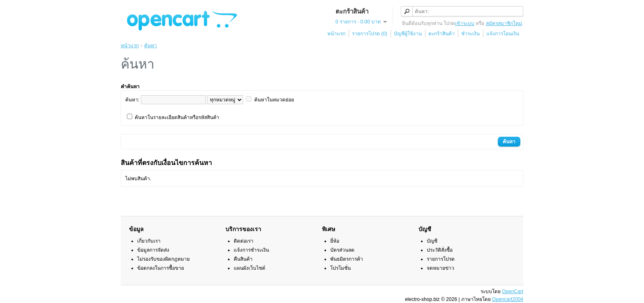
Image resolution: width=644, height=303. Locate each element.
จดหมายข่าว (440, 268)
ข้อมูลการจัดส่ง (153, 250)
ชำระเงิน (470, 34)
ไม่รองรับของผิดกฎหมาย (163, 259)
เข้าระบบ (465, 23)
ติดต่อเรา (244, 241)
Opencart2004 (508, 299)
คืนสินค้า (243, 259)
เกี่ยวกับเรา (149, 241)
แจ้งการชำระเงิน (251, 250)
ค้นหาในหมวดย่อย (274, 100)
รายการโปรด (441, 259)
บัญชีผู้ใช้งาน (408, 34)
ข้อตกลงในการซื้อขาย (161, 268)
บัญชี (432, 241)
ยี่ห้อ (335, 241)
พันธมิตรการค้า (347, 259)
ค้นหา (151, 46)
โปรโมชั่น (340, 268)
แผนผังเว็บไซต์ (250, 268)
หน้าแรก (336, 34)
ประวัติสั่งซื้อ (440, 250)
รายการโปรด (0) (370, 34)
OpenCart (513, 292)
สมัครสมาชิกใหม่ (504, 23)
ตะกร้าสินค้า (442, 34)
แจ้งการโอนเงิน (503, 34)
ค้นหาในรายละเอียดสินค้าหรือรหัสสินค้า (177, 117)
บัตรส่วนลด (342, 250)
